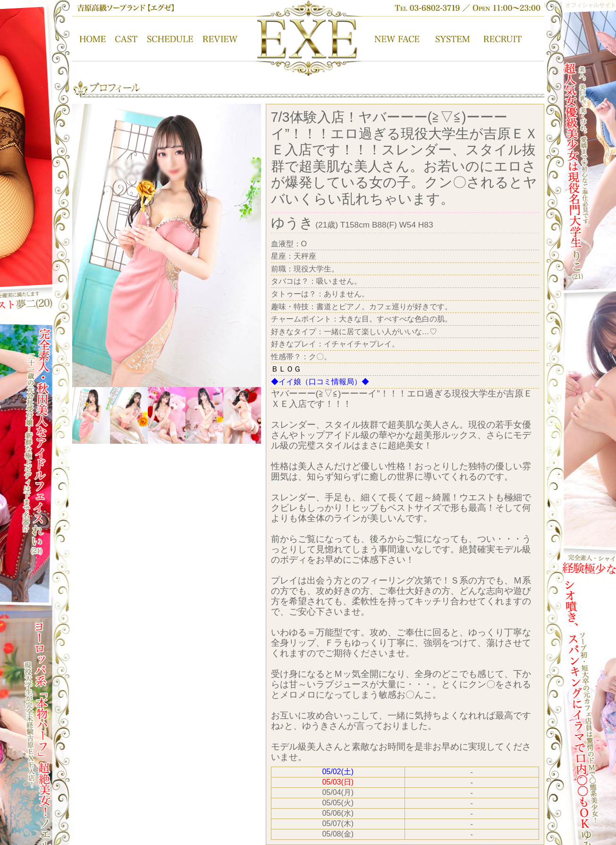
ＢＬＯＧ (286, 369)
